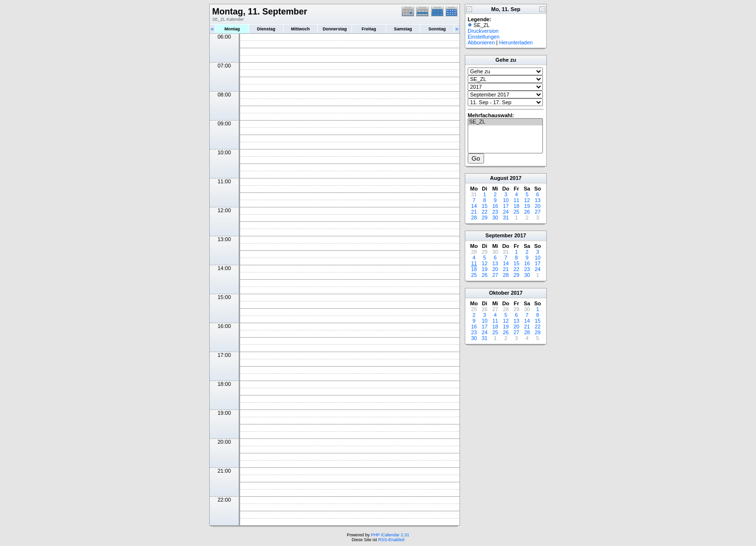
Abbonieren (481, 42)
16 (495, 206)
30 (495, 218)
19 (527, 206)
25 (516, 212)
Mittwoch (300, 29)
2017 (515, 178)
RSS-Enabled (391, 540)
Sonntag (437, 29)
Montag (232, 29)
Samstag (403, 29)
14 (474, 206)
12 (527, 200)
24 (506, 212)
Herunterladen (516, 42)
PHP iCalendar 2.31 (390, 535)
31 (506, 218)
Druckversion (483, 31)
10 (506, 200)
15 (485, 206)
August (499, 178)
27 (538, 212)
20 (538, 206)
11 (516, 200)
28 (474, 218)
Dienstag (266, 29)
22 (485, 212)
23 (495, 212)
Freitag (369, 29)
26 (527, 212)
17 (506, 206)
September (499, 235)
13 (538, 200)
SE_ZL (505, 122)
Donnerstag (335, 29)
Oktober (499, 293)
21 (474, 212)
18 (516, 206)
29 (485, 218)
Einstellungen (484, 37)
